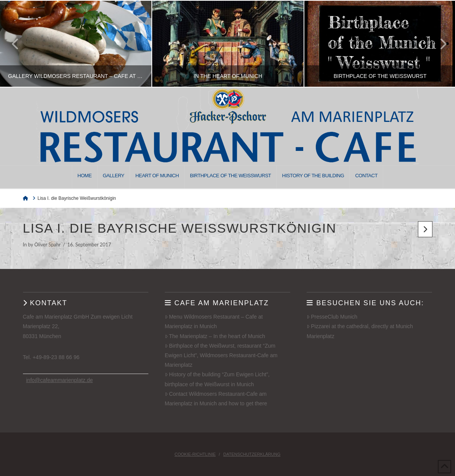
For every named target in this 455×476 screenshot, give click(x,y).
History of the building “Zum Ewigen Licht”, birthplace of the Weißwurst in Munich (217, 379)
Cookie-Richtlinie (195, 454)
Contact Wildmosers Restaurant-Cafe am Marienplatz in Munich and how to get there (216, 399)
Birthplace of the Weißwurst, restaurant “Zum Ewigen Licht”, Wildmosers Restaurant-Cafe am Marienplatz (221, 355)
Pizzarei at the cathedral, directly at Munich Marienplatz (360, 331)
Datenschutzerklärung (252, 454)
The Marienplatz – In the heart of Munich (215, 336)
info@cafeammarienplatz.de (59, 380)
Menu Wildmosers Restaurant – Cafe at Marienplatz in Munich (214, 321)
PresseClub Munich (332, 317)
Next (439, 44)
